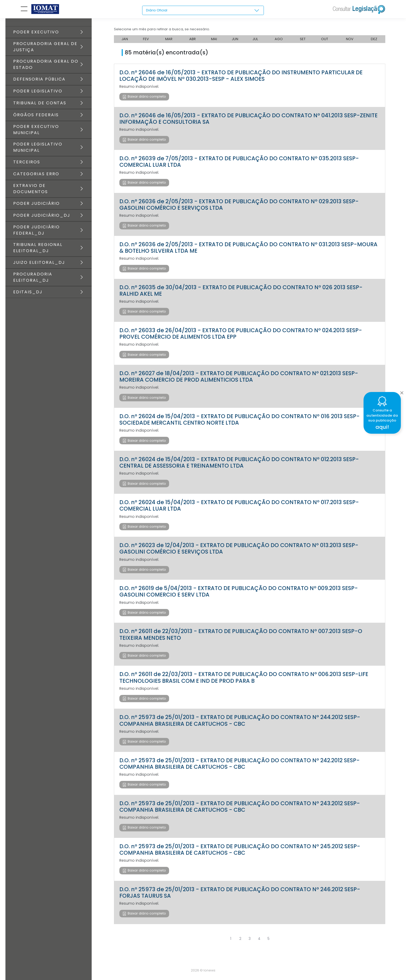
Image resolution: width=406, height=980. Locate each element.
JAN (125, 41)
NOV (351, 41)
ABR (192, 41)
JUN (235, 41)
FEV (146, 41)
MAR (168, 41)
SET (303, 41)
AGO (280, 41)
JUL (256, 41)
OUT (325, 41)
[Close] (402, 391)
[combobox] (203, 11)
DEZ (374, 41)
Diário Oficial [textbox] (157, 10)
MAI (214, 41)
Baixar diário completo (147, 99)
